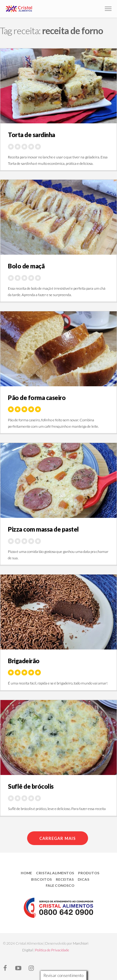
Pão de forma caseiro (37, 398)
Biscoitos (41, 879)
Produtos (89, 873)
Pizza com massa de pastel (43, 529)
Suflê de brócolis (31, 786)
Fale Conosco (60, 885)
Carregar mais (58, 838)
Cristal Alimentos (55, 873)
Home (26, 873)
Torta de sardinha (32, 135)
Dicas (83, 879)
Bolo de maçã (26, 266)
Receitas (65, 879)
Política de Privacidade (52, 950)
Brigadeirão (24, 661)
